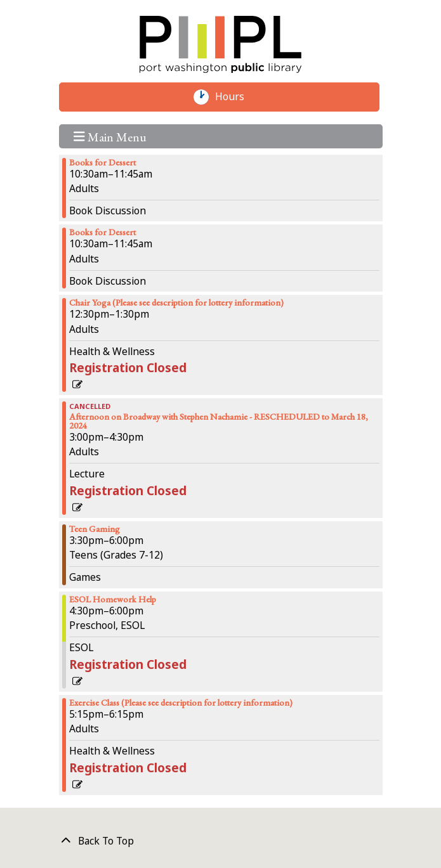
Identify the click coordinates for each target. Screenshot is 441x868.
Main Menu (110, 136)
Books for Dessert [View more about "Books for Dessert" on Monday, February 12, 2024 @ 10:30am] (102, 162)
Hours (236, 97)
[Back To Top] (221, 841)
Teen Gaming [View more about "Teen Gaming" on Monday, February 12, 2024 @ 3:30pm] (95, 529)
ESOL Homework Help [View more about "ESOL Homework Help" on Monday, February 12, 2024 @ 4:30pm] (113, 599)
